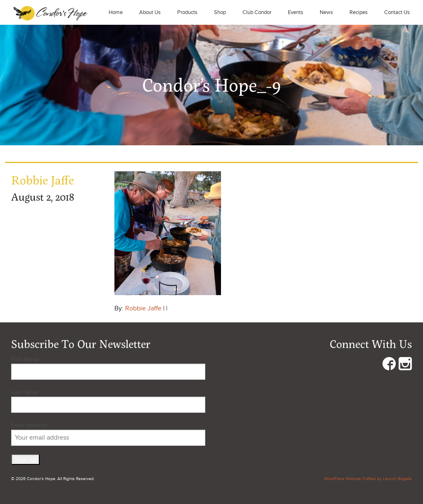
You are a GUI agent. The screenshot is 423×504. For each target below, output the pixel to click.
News (326, 12)
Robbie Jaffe (143, 308)
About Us (150, 12)
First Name (25, 359)
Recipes (359, 12)
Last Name (25, 392)
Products (187, 12)
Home (116, 12)
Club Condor (257, 12)
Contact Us (397, 12)
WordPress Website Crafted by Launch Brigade (368, 479)
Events (296, 12)
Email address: (108, 434)
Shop (220, 12)
